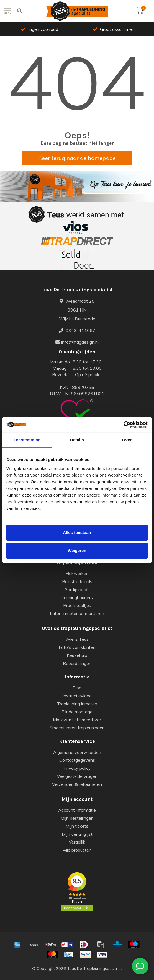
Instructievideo (77, 696)
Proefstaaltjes (77, 605)
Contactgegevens (77, 760)
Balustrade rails (77, 581)
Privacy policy (77, 768)
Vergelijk (77, 842)
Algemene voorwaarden (77, 752)
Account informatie (77, 810)
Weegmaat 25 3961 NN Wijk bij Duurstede (77, 310)
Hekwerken (77, 573)
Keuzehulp (77, 655)
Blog (77, 688)
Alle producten (77, 850)
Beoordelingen (77, 663)
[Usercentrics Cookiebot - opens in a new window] (123, 425)
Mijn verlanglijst (77, 834)
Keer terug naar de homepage (77, 158)
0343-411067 (77, 330)
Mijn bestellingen (77, 818)
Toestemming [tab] (27, 440)
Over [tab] (127, 440)
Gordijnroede (77, 589)
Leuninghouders (77, 597)
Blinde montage (77, 712)
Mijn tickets (77, 826)
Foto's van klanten (77, 647)
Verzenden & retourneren (77, 784)
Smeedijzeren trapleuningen (77, 728)
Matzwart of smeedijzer (77, 720)
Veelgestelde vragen (77, 776)
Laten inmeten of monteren (77, 613)
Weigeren (77, 550)
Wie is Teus (77, 639)
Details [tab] (77, 440)
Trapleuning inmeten (77, 704)
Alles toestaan (77, 532)
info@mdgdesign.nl (77, 342)
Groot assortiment (114, 29)
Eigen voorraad (40, 29)
